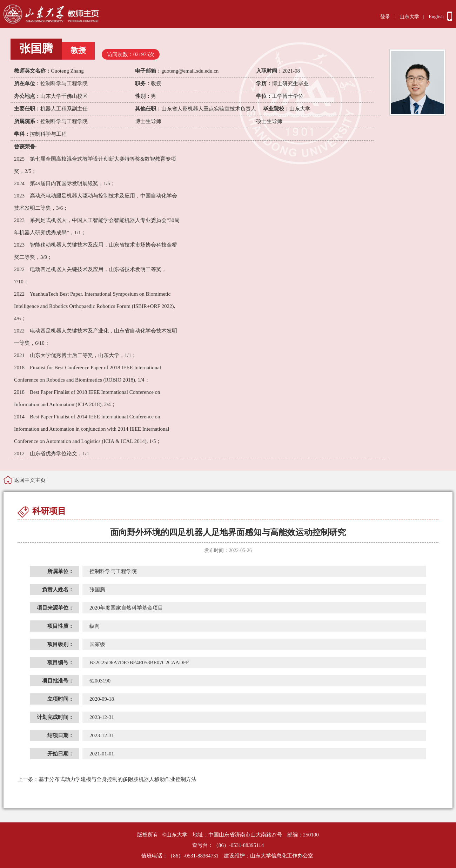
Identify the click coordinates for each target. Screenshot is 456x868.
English (436, 17)
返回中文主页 (30, 480)
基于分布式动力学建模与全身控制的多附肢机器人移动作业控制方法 (107, 779)
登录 (385, 17)
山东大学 (409, 17)
